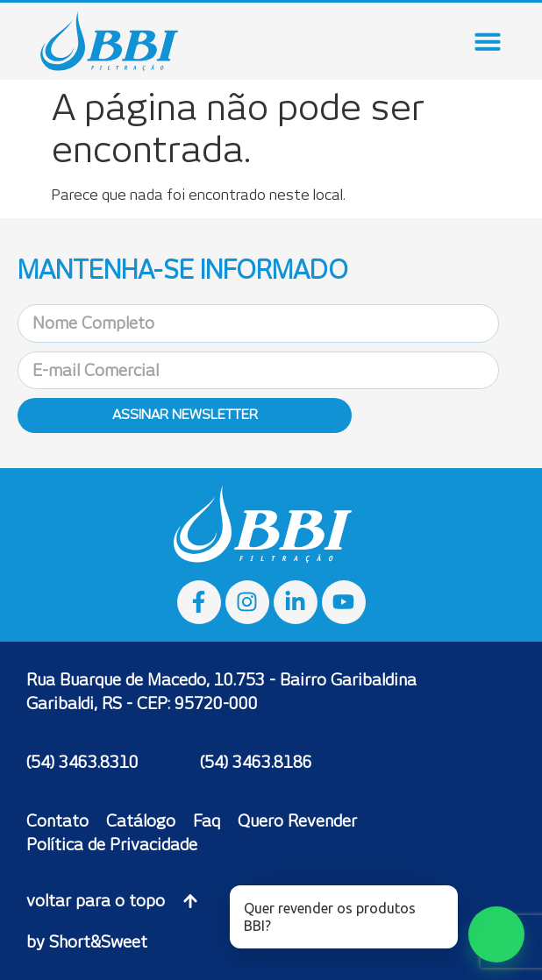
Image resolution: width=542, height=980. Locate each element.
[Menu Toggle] (488, 41)
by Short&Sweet (87, 942)
